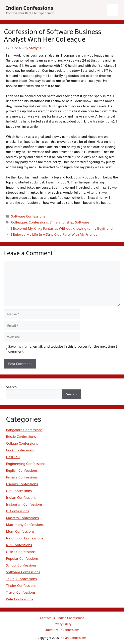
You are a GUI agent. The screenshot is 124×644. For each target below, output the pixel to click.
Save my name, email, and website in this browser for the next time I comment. (63, 349)
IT (51, 222)
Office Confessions (21, 552)
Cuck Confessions (20, 450)
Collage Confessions (22, 443)
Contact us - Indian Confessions (62, 618)
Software (82, 222)
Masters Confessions (22, 518)
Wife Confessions (20, 599)
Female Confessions (22, 477)
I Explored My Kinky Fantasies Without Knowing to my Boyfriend (62, 228)
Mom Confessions (20, 531)
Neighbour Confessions (25, 538)
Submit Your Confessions (62, 630)
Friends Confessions (22, 484)
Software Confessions (28, 216)
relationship (64, 222)
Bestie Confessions (21, 437)
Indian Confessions (30, 8)
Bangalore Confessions (24, 430)
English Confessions (22, 470)
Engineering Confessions (26, 464)
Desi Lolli (13, 457)
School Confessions (21, 565)
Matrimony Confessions (25, 525)
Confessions (38, 222)
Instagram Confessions (24, 504)
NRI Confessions (19, 545)
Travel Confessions (21, 592)
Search (11, 387)
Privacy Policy (62, 624)
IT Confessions (18, 511)
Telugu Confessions (21, 579)
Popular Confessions (22, 558)
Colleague (19, 222)
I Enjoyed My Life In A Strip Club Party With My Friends (54, 234)
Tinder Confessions (21, 586)
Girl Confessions (19, 491)
